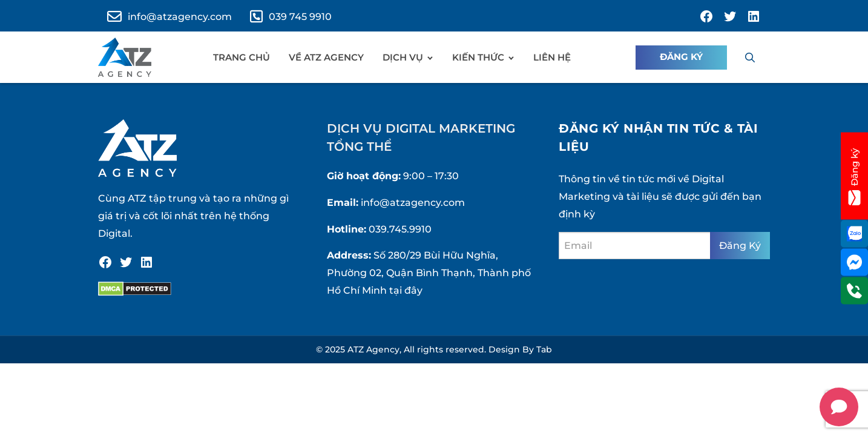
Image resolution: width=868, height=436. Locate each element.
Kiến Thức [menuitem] (478, 57)
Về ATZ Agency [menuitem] (326, 57)
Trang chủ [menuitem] (242, 57)
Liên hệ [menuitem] (552, 57)
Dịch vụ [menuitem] (403, 57)
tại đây (406, 290)
